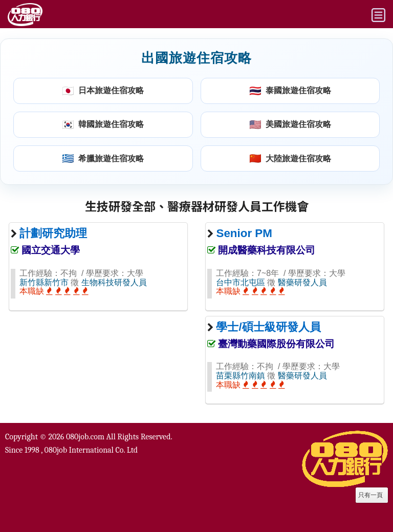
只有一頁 (370, 495)
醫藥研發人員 (302, 282)
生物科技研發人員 (114, 282)
